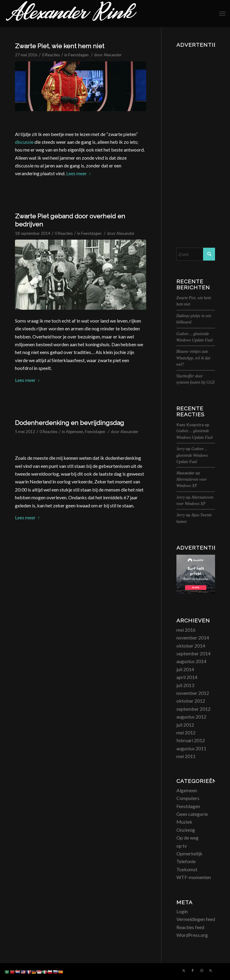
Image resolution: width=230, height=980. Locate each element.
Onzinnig (186, 830)
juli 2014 (185, 669)
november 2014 (193, 638)
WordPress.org (192, 935)
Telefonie (186, 861)
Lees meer (80, 173)
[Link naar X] (184, 970)
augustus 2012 (191, 717)
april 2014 (187, 677)
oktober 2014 (191, 646)
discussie (24, 142)
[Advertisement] (196, 140)
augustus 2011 (191, 748)
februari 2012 (191, 740)
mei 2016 (186, 630)
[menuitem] (222, 13)
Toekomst (187, 869)
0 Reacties (51, 55)
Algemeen (75, 432)
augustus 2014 (191, 661)
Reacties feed (190, 927)
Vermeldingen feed (196, 919)
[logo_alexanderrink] (71, 13)
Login (182, 911)
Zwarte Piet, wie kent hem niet (60, 46)
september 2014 (193, 653)
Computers (188, 798)
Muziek (184, 822)
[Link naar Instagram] (202, 970)
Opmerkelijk (189, 853)
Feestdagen (78, 55)
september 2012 (193, 709)
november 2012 (193, 693)
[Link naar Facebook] (193, 970)
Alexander (113, 55)
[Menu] (222, 13)
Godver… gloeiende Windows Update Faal (192, 455)
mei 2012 (186, 732)
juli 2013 (185, 685)
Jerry (181, 449)
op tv (182, 846)
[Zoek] (196, 254)
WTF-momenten (194, 877)
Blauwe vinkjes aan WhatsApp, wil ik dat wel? (193, 358)
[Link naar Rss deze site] (211, 970)
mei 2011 (186, 756)
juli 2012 (185, 725)
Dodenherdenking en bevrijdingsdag (69, 423)
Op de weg (187, 838)
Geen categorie (192, 814)
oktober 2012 (191, 701)
